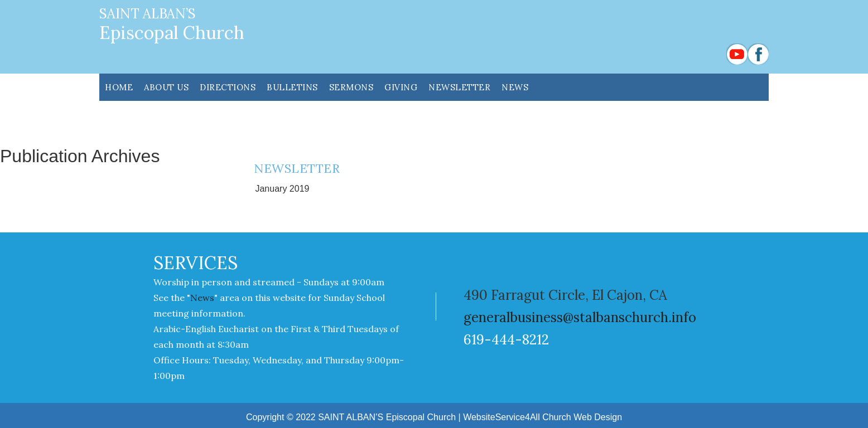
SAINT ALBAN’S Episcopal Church (387, 417)
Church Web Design (582, 417)
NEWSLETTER (459, 87)
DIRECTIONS (228, 87)
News (515, 87)
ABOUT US (166, 87)
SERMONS (351, 87)
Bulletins (292, 87)
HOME (119, 87)
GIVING (401, 87)
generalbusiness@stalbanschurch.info (580, 317)
